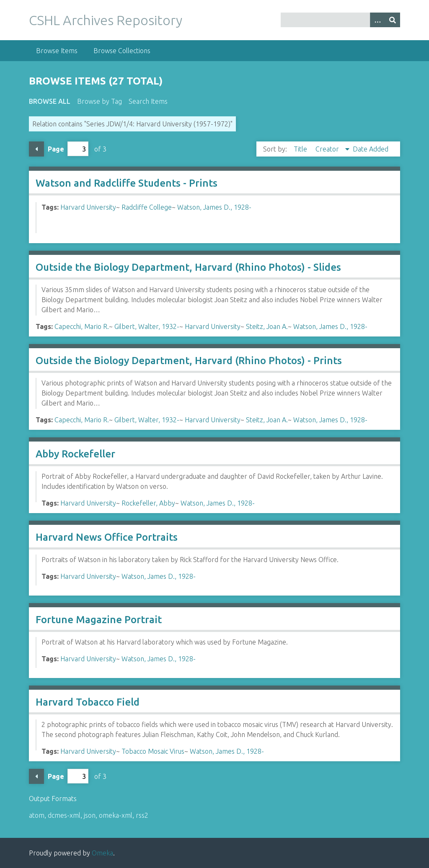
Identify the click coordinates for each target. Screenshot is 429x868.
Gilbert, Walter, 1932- (147, 326)
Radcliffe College (147, 207)
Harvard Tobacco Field (88, 702)
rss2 (142, 815)
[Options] (377, 20)
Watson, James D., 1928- (214, 207)
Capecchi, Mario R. (82, 326)
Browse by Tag (99, 101)
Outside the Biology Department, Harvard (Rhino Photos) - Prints (189, 361)
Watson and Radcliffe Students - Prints (127, 183)
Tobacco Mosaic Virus (153, 751)
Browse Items (57, 51)
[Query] (340, 20)
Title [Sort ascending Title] (301, 149)
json (90, 815)
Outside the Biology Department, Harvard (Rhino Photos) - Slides (188, 267)
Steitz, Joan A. (267, 326)
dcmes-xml (64, 815)
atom (37, 815)
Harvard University (88, 207)
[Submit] (393, 20)
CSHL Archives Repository (106, 20)
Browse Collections (122, 51)
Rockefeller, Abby (148, 503)
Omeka (102, 853)
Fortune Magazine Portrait (99, 620)
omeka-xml (116, 815)
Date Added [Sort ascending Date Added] (371, 149)
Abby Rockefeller (75, 454)
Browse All (50, 101)
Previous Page (36, 149)
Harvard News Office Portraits (107, 537)
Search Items (148, 101)
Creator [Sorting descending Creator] (328, 149)
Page (68, 149)
